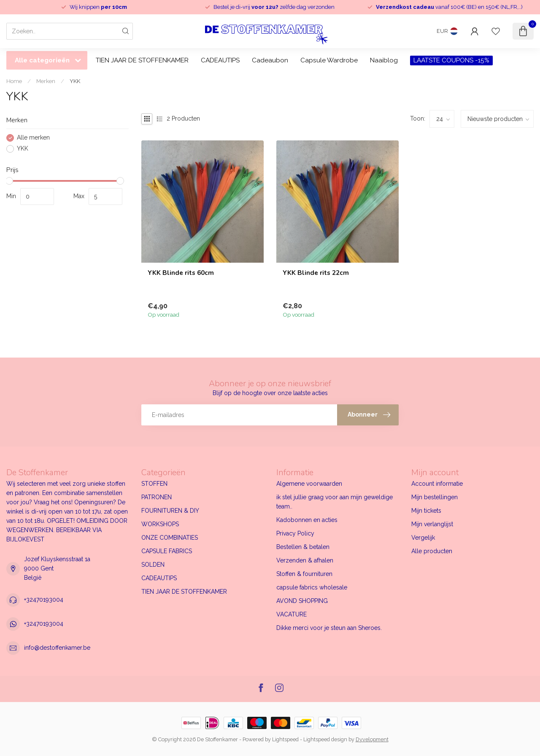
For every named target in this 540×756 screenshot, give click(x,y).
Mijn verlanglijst (432, 524)
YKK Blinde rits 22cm (316, 273)
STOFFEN (154, 484)
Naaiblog (384, 60)
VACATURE (292, 614)
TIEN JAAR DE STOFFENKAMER (142, 60)
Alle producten (432, 551)
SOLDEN (153, 565)
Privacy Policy (295, 533)
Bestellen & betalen (303, 547)
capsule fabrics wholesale (312, 587)
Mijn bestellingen (435, 497)
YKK (75, 81)
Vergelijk (423, 538)
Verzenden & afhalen (305, 560)
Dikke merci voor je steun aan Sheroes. (329, 628)
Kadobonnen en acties (307, 520)
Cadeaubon (270, 60)
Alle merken (33, 138)
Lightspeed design (325, 739)
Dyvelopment (372, 739)
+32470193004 (44, 600)
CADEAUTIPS (220, 60)
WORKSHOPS (160, 524)
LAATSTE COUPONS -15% (451, 60)
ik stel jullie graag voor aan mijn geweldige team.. (335, 502)
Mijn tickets (426, 511)
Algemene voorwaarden (309, 484)
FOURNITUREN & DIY (170, 511)
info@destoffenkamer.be (57, 648)
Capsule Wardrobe (329, 60)
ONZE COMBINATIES (170, 538)
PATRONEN (157, 497)
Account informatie (437, 484)
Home (14, 81)
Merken (46, 81)
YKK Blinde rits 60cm (181, 273)
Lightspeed (285, 739)
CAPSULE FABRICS (167, 551)
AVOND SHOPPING (302, 601)
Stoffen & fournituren (304, 574)
